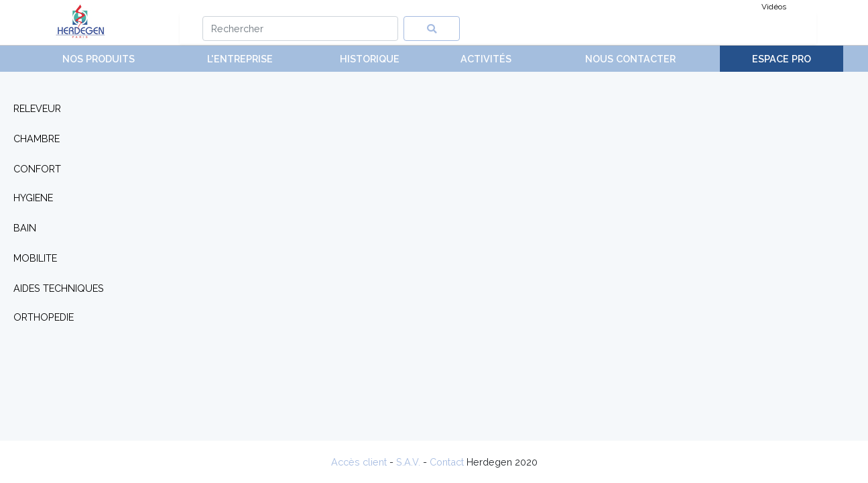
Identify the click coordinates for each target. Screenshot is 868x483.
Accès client (359, 462)
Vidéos (774, 7)
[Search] (301, 29)
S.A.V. (408, 462)
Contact (447, 462)
